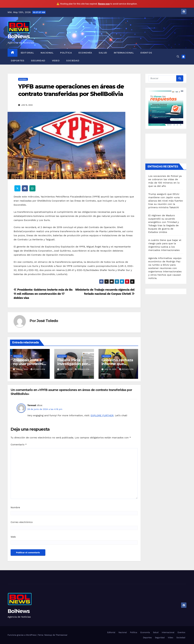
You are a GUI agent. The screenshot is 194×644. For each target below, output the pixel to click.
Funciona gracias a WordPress (22, 635)
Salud (103, 53)
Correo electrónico (22, 522)
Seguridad (38, 61)
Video (56, 61)
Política (66, 53)
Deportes (18, 61)
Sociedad (73, 61)
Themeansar (62, 635)
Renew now (104, 4)
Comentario (19, 445)
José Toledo (47, 321)
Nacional (47, 53)
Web (13, 537)
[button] (178, 57)
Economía (85, 53)
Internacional (124, 53)
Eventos (146, 53)
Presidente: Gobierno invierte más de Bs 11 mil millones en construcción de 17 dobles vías (43, 294)
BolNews (19, 36)
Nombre (15, 507)
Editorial (27, 53)
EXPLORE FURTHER (102, 415)
